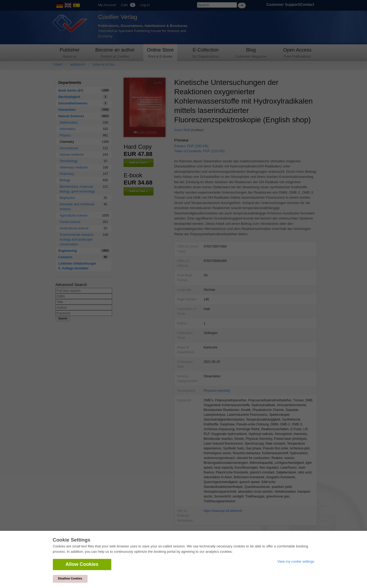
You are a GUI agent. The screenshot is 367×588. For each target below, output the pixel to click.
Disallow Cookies (70, 578)
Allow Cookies (82, 564)
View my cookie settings (296, 561)
